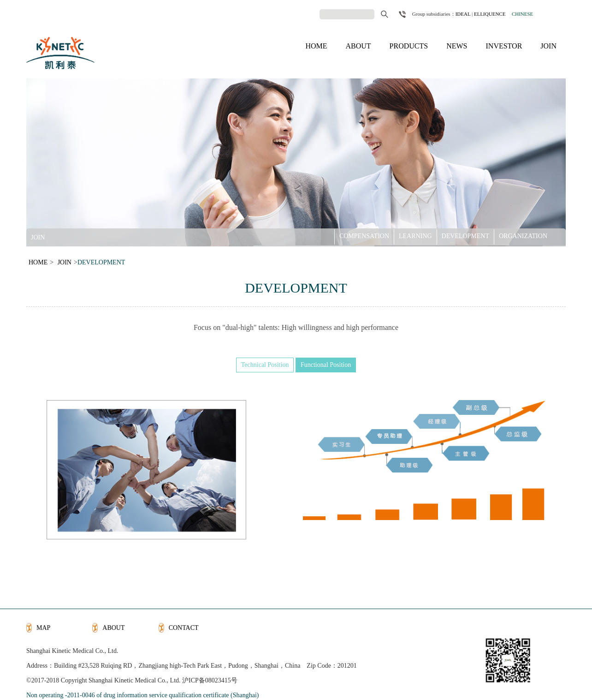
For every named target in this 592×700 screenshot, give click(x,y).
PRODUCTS (409, 46)
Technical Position (265, 365)
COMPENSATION (364, 236)
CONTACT (184, 628)
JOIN (548, 46)
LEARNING (415, 236)
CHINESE (522, 14)
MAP (43, 628)
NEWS (457, 46)
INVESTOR (504, 46)
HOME (316, 46)
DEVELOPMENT (465, 236)
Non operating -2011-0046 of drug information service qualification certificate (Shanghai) (142, 695)
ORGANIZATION (523, 236)
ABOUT (358, 46)
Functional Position (326, 365)
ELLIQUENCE (490, 14)
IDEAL (463, 14)
